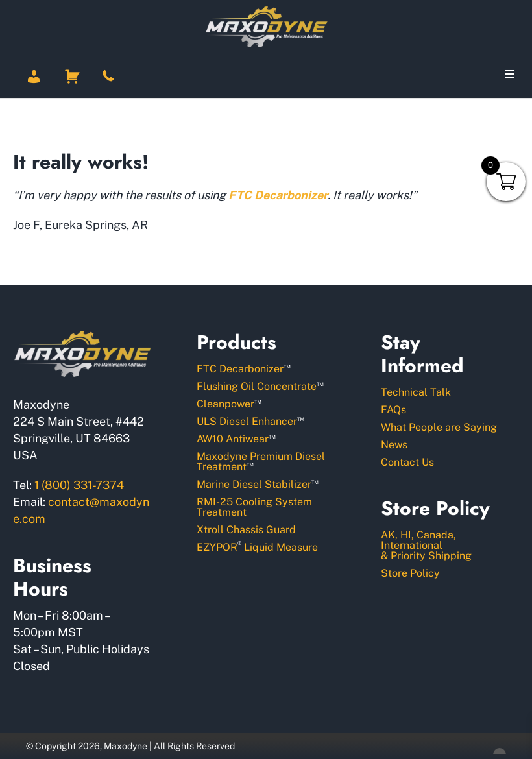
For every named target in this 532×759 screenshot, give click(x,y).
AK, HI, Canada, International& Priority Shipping (426, 545)
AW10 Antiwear (236, 438)
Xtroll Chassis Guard (246, 530)
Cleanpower (229, 403)
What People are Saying (439, 427)
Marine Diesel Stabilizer (258, 484)
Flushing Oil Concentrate (260, 386)
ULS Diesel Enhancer (250, 421)
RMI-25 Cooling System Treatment (254, 507)
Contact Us (407, 462)
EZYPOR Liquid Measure (257, 547)
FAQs (393, 410)
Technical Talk (416, 392)
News (394, 445)
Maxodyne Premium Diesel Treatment (261, 462)
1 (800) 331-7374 (79, 485)
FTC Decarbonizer (244, 368)
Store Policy (410, 573)
